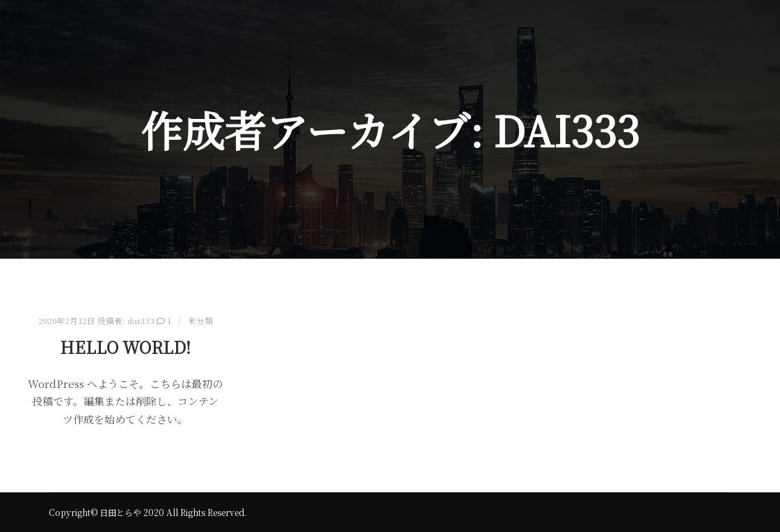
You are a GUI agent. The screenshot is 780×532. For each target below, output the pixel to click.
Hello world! (125, 347)
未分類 (200, 321)
